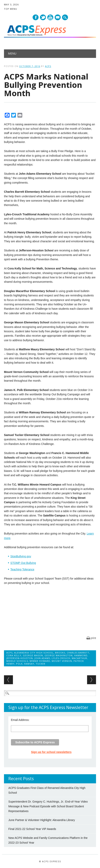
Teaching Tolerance (22, 569)
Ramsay (29, 664)
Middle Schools (17, 661)
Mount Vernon (62, 661)
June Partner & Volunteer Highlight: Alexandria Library (42, 820)
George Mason (33, 655)
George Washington (59, 655)
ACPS (48, 66)
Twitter (43, 17)
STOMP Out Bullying (23, 563)
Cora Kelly (14, 655)
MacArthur (79, 658)
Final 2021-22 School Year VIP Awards (32, 829)
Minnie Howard (40, 661)
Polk (19, 664)
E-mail (58, 18)
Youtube (50, 17)
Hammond (81, 655)
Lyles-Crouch (61, 658)
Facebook (36, 17)
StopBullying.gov (21, 556)
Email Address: (20, 720)
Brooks (60, 653)
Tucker (41, 664)
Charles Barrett (78, 653)
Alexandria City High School (34, 653)
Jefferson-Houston (20, 658)
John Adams (42, 658)
